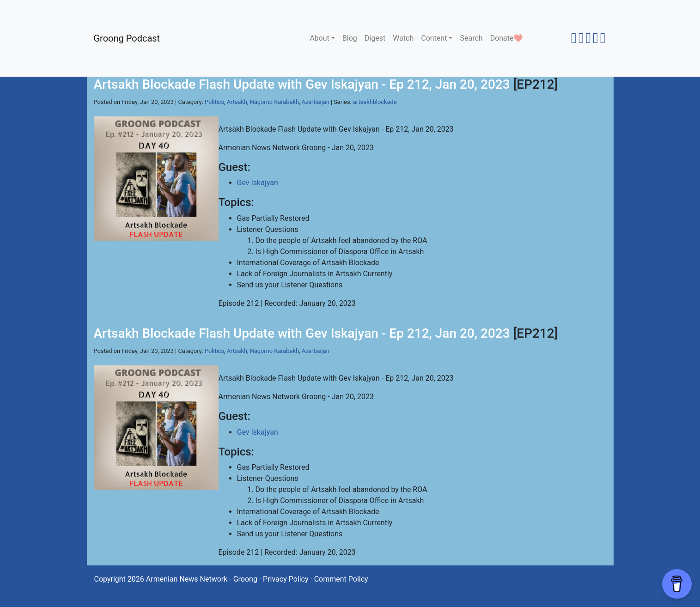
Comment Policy (341, 579)
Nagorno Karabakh (274, 102)
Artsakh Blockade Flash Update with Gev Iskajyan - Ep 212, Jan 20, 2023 (302, 84)
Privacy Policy (286, 579)
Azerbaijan (316, 102)
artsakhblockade (375, 102)
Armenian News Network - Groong (202, 579)
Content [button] (434, 38)
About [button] (320, 38)
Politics (214, 102)
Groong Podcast (127, 38)
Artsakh (237, 102)
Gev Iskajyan (258, 183)
